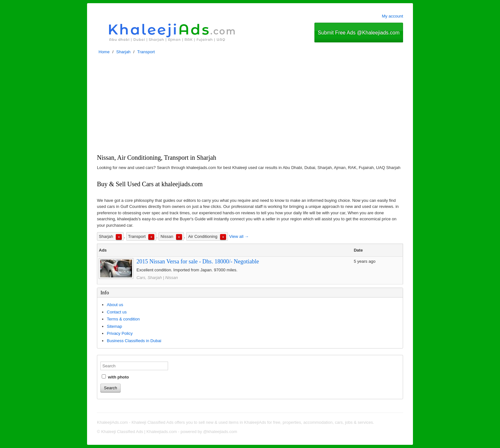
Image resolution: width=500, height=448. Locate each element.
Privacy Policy (120, 333)
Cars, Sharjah (149, 278)
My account (393, 16)
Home (104, 52)
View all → (239, 236)
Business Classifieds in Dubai (134, 341)
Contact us (117, 312)
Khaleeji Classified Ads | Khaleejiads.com (139, 432)
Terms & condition (123, 319)
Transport (146, 52)
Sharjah (124, 52)
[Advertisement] (250, 106)
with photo (115, 377)
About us (115, 305)
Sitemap (114, 326)
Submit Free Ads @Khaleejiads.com (359, 33)
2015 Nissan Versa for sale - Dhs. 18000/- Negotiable (198, 261)
